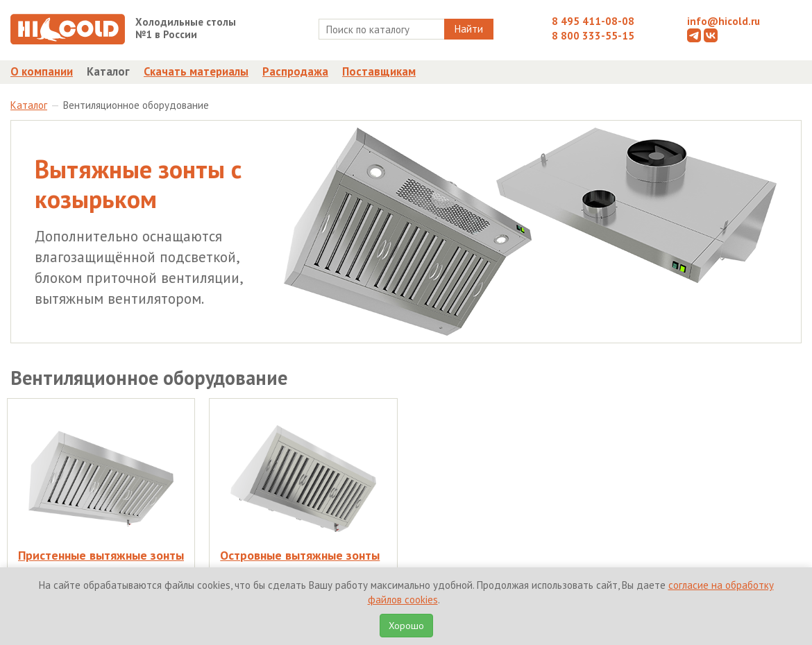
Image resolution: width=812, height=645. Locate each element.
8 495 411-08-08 (593, 21)
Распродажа (295, 71)
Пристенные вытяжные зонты (101, 555)
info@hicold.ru (724, 21)
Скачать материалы (196, 71)
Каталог (108, 71)
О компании (42, 71)
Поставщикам (379, 71)
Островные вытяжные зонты (300, 555)
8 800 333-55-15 (593, 36)
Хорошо (406, 626)
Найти (469, 29)
